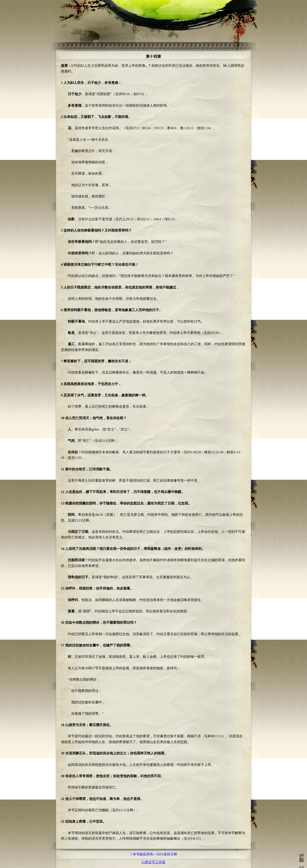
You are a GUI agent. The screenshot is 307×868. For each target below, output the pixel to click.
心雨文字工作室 (153, 862)
